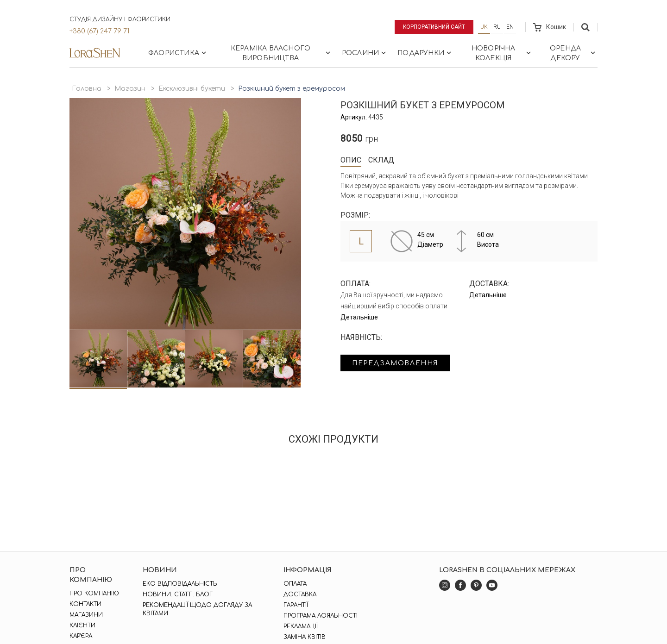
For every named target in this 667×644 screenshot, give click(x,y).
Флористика (178, 53)
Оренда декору (573, 53)
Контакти (85, 604)
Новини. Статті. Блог (178, 594)
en (510, 27)
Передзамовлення (395, 363)
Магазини (86, 615)
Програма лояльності (321, 616)
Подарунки (425, 53)
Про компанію (94, 594)
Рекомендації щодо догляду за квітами (197, 609)
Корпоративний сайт (434, 27)
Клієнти (82, 625)
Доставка (300, 594)
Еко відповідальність (180, 584)
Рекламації (301, 626)
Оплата (295, 584)
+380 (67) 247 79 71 (99, 31)
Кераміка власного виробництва (281, 53)
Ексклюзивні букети (192, 89)
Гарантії (296, 605)
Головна (87, 89)
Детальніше (359, 317)
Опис (351, 160)
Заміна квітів (305, 637)
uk (484, 27)
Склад (381, 160)
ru (497, 27)
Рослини (365, 53)
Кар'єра (81, 636)
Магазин (130, 89)
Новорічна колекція (502, 53)
